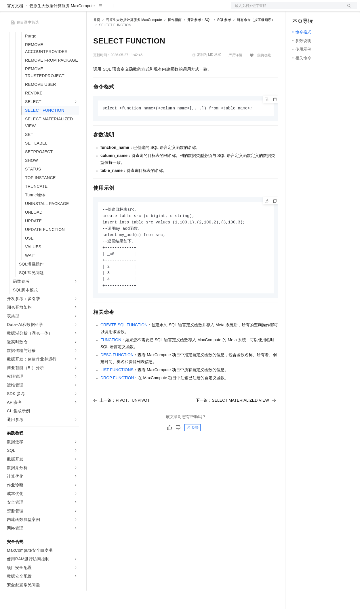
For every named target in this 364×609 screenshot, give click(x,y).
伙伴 (156, 9)
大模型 (59, 9)
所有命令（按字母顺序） (256, 38)
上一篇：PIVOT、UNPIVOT (121, 423)
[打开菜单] (9, 9)
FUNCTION (111, 362)
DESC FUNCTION (117, 377)
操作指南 (175, 38)
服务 (170, 9)
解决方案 (93, 9)
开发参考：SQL (199, 38)
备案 (299, 9)
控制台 (312, 9)
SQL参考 (224, 38)
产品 (75, 9)
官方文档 (15, 24)
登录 (347, 9)
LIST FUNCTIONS (117, 392)
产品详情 (235, 73)
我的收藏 (264, 74)
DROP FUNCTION (117, 400)
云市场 (140, 9)
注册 (326, 9)
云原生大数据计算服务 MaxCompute (62, 24)
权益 (110, 9)
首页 (97, 38)
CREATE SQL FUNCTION (124, 347)
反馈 (193, 450)
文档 (287, 9)
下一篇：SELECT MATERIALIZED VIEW (236, 423)
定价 (124, 9)
